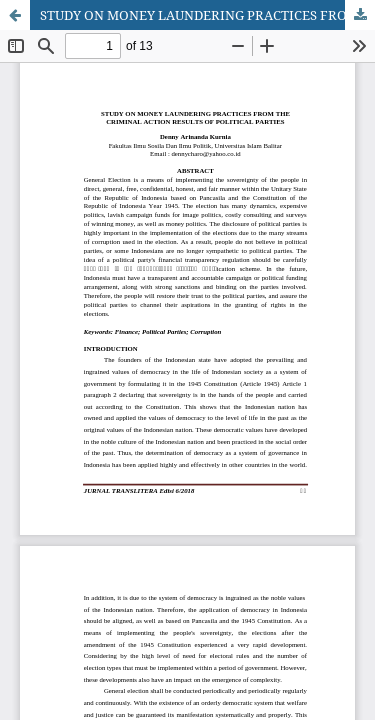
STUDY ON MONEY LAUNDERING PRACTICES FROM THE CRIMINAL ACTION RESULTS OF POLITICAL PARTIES (207, 15)
